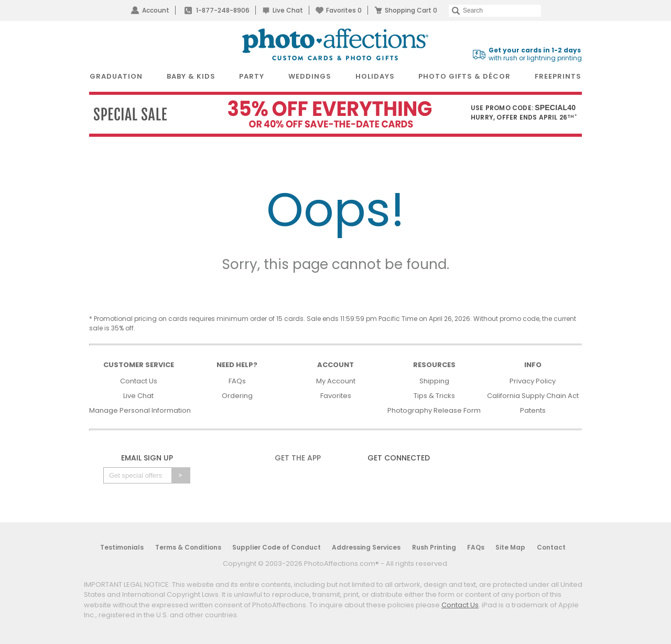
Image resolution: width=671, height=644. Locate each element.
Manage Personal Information (140, 410)
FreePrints (558, 76)
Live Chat (288, 10)
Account (156, 10)
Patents (533, 410)
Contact (551, 547)
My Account (336, 381)
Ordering (237, 396)
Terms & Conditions (188, 547)
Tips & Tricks (434, 396)
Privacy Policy (533, 381)
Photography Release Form (434, 410)
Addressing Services (366, 547)
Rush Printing (434, 547)
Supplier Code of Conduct (277, 547)
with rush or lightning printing (535, 54)
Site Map (510, 547)
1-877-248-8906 (223, 10)
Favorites (344, 10)
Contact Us (139, 381)
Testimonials (122, 547)
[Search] (495, 11)
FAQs (237, 381)
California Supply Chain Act (533, 396)
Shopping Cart (411, 10)
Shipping (434, 381)
